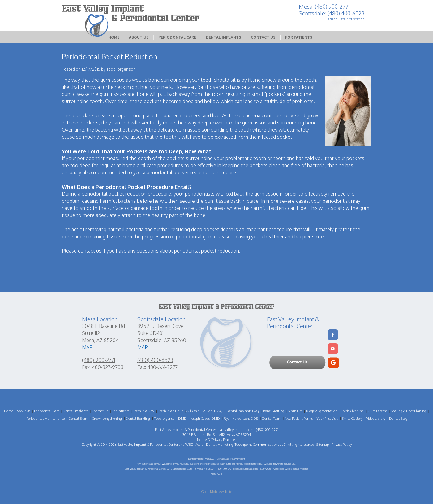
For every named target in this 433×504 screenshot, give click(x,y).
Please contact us (82, 251)
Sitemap (323, 445)
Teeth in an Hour (170, 411)
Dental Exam (78, 419)
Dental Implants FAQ (243, 411)
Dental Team (271, 419)
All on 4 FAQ (213, 411)
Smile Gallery (352, 419)
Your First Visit (327, 419)
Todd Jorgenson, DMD (170, 419)
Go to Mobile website (216, 492)
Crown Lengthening (107, 419)
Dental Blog (398, 419)
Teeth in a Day (144, 411)
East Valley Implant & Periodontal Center (148, 445)
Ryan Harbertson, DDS (241, 419)
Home (114, 37)
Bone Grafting (274, 411)
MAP (87, 347)
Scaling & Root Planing (409, 411)
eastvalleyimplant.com (236, 430)
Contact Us (263, 37)
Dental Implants (224, 37)
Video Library (376, 419)
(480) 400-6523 (155, 360)
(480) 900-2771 (99, 360)
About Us (139, 37)
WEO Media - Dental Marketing (209, 445)
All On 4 (193, 411)
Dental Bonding (138, 419)
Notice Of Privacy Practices (216, 440)
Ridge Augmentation (322, 411)
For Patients (299, 37)
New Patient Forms (299, 419)
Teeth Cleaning (352, 411)
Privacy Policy (342, 445)
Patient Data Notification (345, 19)
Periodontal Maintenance (45, 419)
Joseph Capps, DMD (205, 419)
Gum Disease (377, 411)
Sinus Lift (295, 411)
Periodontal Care (177, 37)
